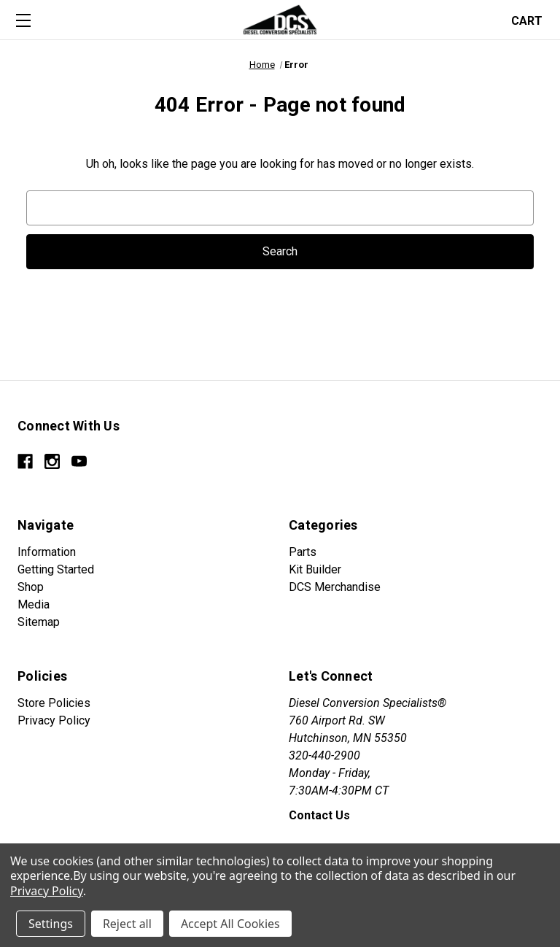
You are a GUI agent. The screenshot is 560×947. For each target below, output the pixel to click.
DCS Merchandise (335, 587)
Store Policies (54, 703)
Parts (303, 552)
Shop (31, 587)
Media (34, 604)
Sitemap (39, 622)
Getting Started (56, 569)
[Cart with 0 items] (531, 19)
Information (47, 552)
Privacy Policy (54, 720)
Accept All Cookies (230, 924)
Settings (51, 924)
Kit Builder (315, 569)
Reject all (127, 924)
